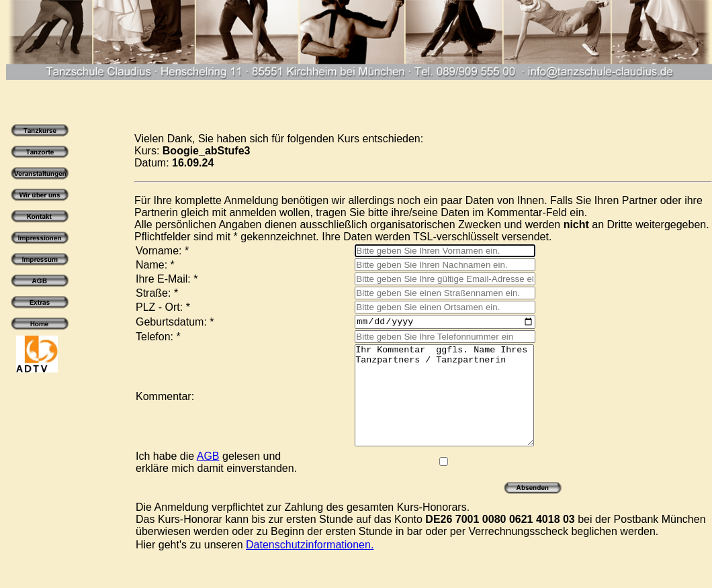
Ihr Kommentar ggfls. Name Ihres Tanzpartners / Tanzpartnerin (435, 407)
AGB (208, 478)
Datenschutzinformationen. (310, 567)
